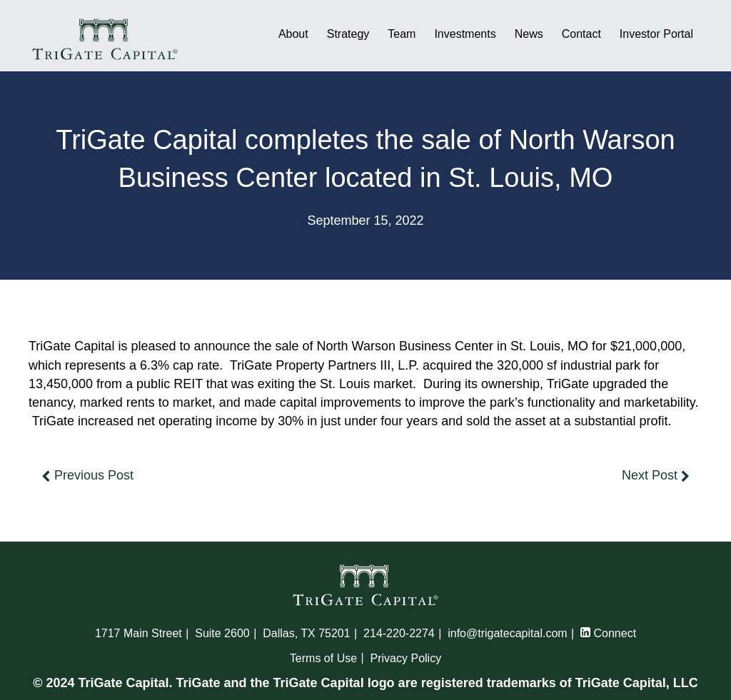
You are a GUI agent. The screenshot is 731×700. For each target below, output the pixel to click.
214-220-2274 (399, 633)
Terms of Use (323, 658)
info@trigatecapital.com (507, 633)
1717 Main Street (138, 633)
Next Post (656, 475)
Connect (608, 633)
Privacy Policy (406, 658)
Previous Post (87, 475)
